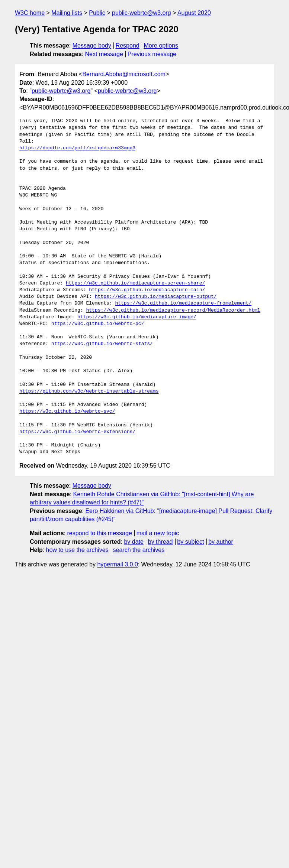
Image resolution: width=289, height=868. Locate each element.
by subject (190, 542)
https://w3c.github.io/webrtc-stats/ (102, 344)
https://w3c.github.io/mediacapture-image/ (137, 317)
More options (161, 45)
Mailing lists (67, 13)
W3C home (30, 13)
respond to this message (99, 533)
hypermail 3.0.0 (117, 564)
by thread (160, 542)
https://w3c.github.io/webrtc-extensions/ (77, 432)
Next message (104, 54)
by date (134, 542)
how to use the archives (77, 550)
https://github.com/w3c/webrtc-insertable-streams (89, 391)
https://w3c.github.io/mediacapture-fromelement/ (183, 303)
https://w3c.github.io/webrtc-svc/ (67, 412)
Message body (92, 45)
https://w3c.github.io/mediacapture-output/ (156, 297)
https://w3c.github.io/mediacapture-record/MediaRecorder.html (173, 311)
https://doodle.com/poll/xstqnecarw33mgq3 (77, 148)
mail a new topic (158, 533)
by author (221, 542)
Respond (128, 45)
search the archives (139, 550)
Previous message (152, 54)
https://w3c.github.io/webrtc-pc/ (98, 324)
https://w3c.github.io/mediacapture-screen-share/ (135, 283)
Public (97, 13)
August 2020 (194, 13)
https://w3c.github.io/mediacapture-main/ (147, 290)
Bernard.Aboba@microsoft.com (124, 74)
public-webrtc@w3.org (142, 13)
